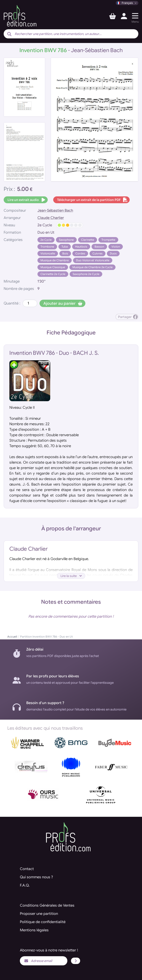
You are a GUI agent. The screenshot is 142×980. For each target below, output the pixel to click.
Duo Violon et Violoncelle (93, 260)
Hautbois (81, 247)
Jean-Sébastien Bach (55, 211)
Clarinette (88, 240)
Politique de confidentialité (43, 922)
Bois (65, 253)
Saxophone (66, 240)
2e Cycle (46, 240)
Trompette (108, 240)
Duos (113, 253)
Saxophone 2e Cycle (86, 274)
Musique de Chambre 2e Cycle (92, 267)
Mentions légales (34, 930)
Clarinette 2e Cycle (53, 274)
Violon (116, 247)
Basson (99, 247)
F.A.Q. (25, 885)
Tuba (65, 247)
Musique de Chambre (55, 260)
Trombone (47, 247)
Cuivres (97, 253)
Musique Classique (53, 267)
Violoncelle (48, 253)
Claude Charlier (51, 218)
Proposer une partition (39, 914)
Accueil (12, 637)
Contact (27, 869)
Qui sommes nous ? (36, 877)
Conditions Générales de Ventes (47, 905)
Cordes (80, 253)
